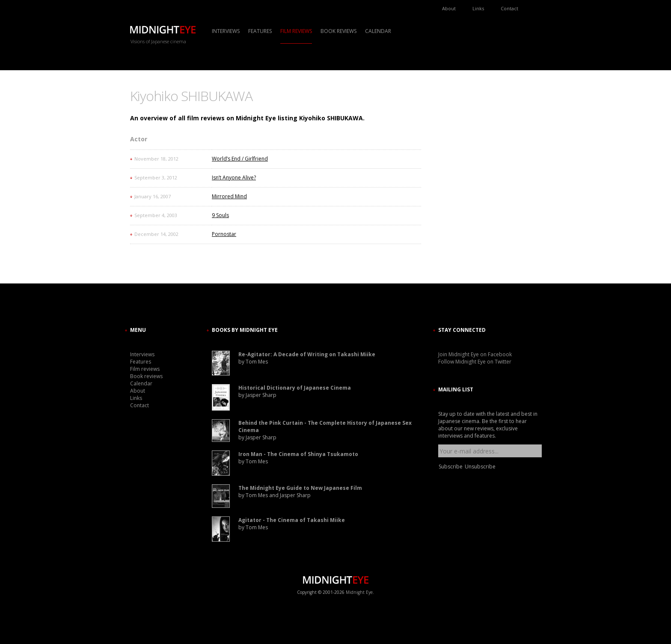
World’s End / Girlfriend (240, 159)
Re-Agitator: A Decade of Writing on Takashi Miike (307, 354)
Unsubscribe (480, 467)
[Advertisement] (464, 165)
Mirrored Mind (229, 196)
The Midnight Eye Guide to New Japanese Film (300, 488)
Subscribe (451, 467)
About (449, 8)
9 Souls (220, 215)
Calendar (378, 31)
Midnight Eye (359, 592)
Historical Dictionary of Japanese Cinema (295, 388)
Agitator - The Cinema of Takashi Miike (292, 520)
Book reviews (338, 31)
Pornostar (224, 234)
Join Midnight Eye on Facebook (475, 354)
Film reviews (296, 31)
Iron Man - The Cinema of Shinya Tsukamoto (298, 454)
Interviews (226, 31)
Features (260, 31)
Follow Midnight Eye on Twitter (475, 362)
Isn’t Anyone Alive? (234, 177)
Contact (509, 8)
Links (478, 8)
